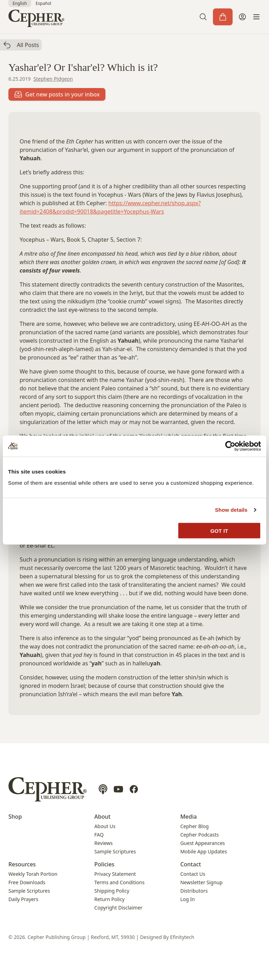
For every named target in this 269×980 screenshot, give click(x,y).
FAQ (99, 835)
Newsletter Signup (202, 882)
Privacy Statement (115, 874)
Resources (22, 864)
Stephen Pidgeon (53, 79)
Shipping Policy (112, 891)
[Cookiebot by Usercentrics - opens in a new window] (230, 446)
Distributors (194, 891)
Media (189, 817)
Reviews (103, 843)
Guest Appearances (203, 843)
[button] (203, 17)
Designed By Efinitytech (167, 937)
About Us (105, 826)
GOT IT (219, 531)
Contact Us (193, 874)
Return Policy (109, 899)
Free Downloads (27, 882)
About (102, 817)
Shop (15, 817)
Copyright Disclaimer (118, 908)
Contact (191, 864)
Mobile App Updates (204, 851)
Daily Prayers (23, 899)
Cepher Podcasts (200, 835)
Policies (104, 864)
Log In (188, 899)
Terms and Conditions (119, 882)
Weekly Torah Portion (33, 874)
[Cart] (223, 17)
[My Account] (242, 17)
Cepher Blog (195, 826)
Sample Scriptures (115, 851)
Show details (231, 510)
